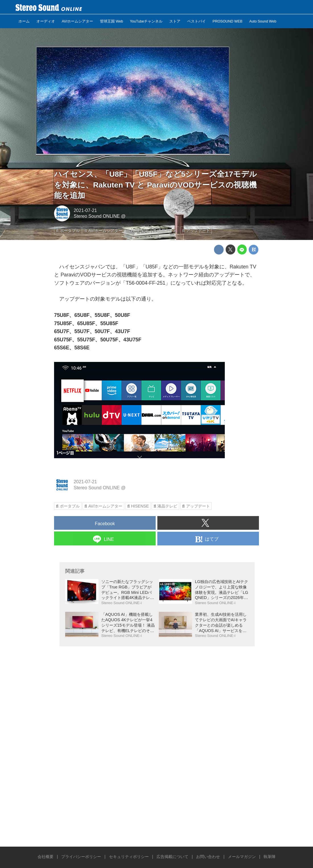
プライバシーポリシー (81, 857)
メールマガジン (242, 857)
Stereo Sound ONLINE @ (100, 216)
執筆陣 (269, 857)
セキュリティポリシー (129, 857)
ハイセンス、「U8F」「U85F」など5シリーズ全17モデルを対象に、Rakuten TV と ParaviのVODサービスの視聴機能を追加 (156, 185)
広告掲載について (172, 857)
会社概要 (46, 857)
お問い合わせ (208, 857)
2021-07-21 (85, 210)
